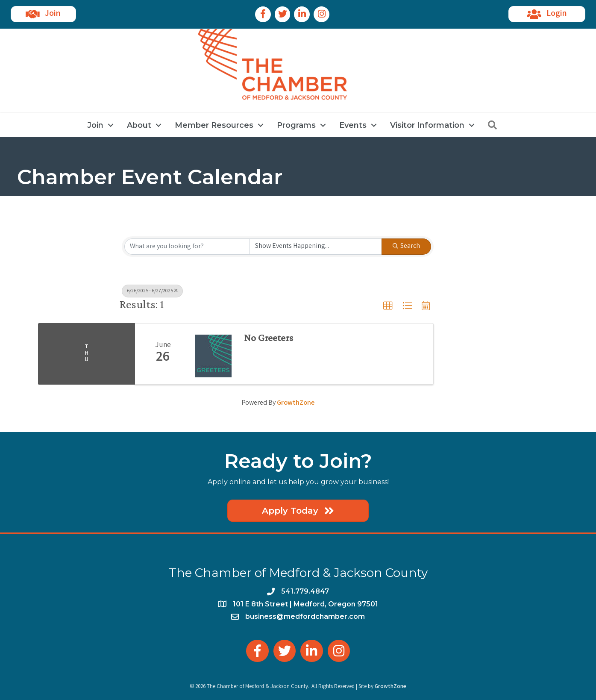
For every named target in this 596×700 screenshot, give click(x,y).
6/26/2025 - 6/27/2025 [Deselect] (152, 291)
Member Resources (214, 125)
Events (353, 125)
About (139, 125)
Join (95, 125)
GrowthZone (296, 403)
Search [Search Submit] (406, 246)
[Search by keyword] (187, 247)
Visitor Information (427, 125)
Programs (296, 125)
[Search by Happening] (316, 247)
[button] (388, 306)
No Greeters (269, 338)
